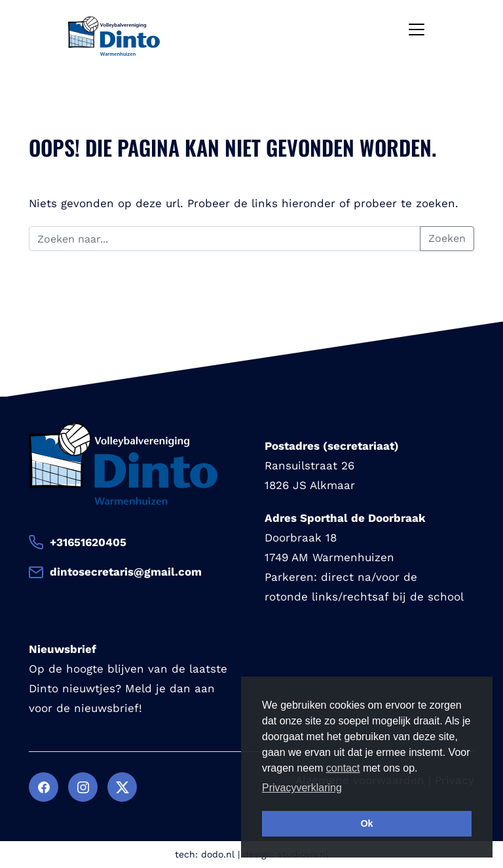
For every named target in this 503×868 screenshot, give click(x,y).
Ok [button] (366, 823)
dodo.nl (218, 854)
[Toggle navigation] (417, 30)
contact (343, 768)
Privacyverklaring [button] (302, 788)
